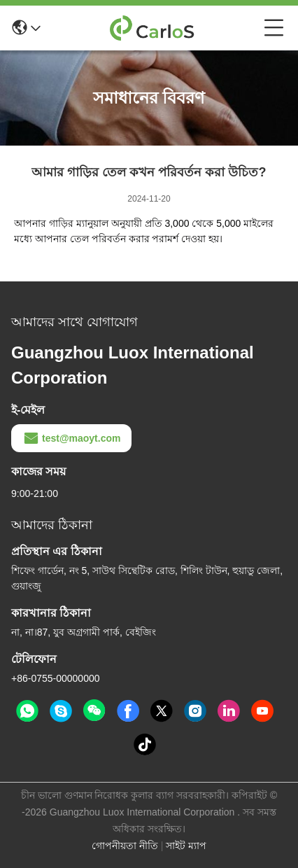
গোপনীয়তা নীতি (125, 846)
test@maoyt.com (71, 438)
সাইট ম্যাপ (186, 846)
